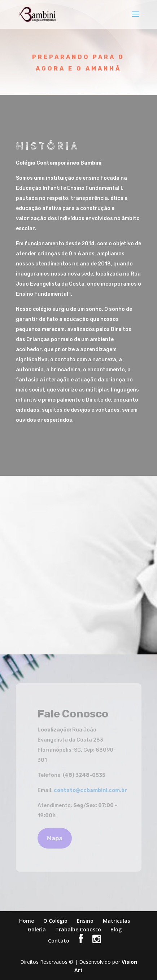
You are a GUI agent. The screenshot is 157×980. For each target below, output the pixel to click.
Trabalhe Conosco (78, 929)
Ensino (85, 921)
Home (27, 921)
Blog (116, 929)
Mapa (55, 838)
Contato (59, 941)
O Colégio (55, 921)
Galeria (37, 929)
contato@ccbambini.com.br (90, 790)
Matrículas (116, 921)
